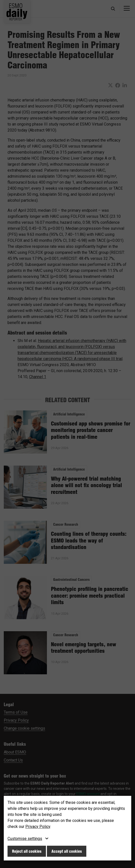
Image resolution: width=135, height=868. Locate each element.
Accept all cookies (67, 851)
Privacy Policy (38, 827)
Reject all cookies (27, 851)
